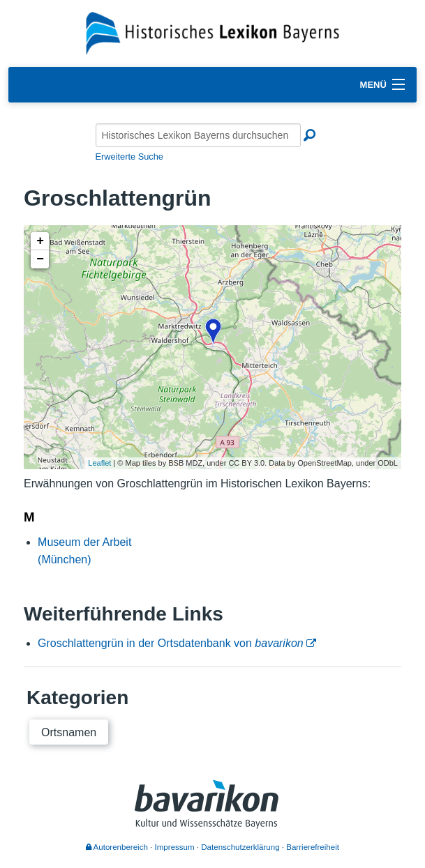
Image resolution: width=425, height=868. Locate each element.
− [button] (40, 259)
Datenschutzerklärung (240, 847)
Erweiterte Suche (129, 157)
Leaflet (99, 463)
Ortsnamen (69, 732)
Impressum (175, 847)
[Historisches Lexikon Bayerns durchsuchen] (198, 135)
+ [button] (40, 241)
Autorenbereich (117, 847)
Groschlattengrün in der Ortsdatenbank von (171, 643)
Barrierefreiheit (313, 847)
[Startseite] (212, 32)
